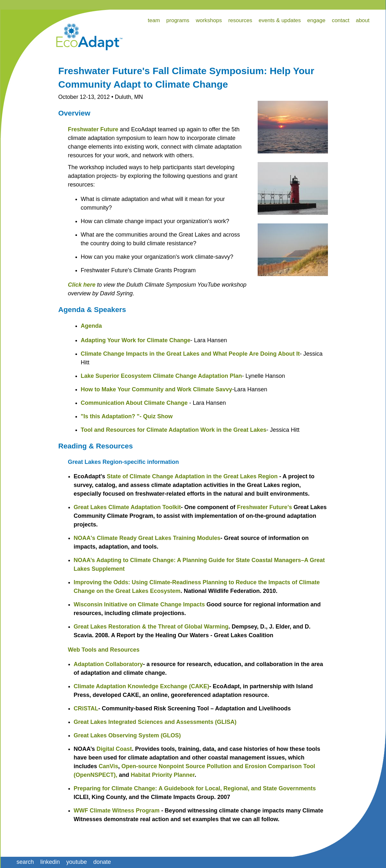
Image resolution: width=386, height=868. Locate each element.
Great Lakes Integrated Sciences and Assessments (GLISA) (155, 722)
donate (102, 862)
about (363, 20)
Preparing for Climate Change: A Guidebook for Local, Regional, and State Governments (195, 788)
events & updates (280, 20)
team (154, 20)
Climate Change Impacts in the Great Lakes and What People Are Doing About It (190, 354)
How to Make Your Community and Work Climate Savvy (157, 389)
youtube (77, 862)
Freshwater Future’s (265, 507)
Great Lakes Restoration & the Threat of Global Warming (151, 627)
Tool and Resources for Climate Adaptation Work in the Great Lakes (174, 430)
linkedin (50, 862)
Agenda (91, 326)
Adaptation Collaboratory (108, 664)
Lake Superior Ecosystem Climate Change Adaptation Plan (161, 376)
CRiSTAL (86, 708)
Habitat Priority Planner (163, 775)
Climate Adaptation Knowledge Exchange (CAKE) (142, 686)
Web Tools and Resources (104, 650)
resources (240, 20)
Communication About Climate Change (134, 403)
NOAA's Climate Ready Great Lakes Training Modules (147, 538)
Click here (82, 285)
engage (316, 20)
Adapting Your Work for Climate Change (136, 340)
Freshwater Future (93, 129)
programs (178, 20)
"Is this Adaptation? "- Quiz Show (127, 416)
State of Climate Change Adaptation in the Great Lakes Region (192, 476)
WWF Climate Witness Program (117, 811)
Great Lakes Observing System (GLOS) (127, 735)
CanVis (109, 766)
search (25, 862)
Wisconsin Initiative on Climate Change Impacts (139, 604)
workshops (209, 20)
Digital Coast (114, 749)
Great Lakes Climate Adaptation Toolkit (127, 507)
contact (341, 20)
